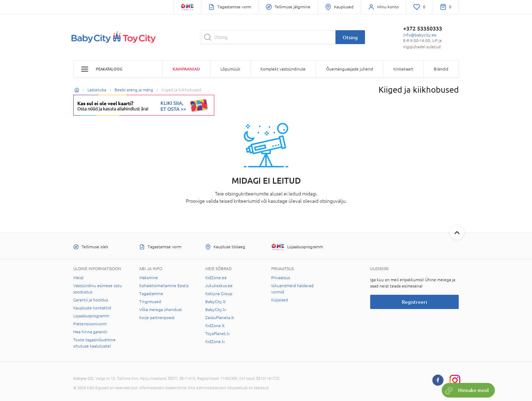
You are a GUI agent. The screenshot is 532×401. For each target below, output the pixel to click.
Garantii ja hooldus (91, 300)
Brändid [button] (441, 69)
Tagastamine (151, 294)
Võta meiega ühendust (161, 310)
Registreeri (414, 302)
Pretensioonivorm (90, 324)
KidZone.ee (216, 278)
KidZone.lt (215, 326)
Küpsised (280, 300)
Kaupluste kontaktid (92, 308)
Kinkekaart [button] (403, 69)
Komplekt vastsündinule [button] (283, 69)
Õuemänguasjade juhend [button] (350, 69)
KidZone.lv (215, 342)
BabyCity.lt (215, 302)
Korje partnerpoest (157, 318)
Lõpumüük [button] (230, 69)
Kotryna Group (219, 294)
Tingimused (150, 302)
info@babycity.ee (420, 35)
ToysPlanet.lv (218, 334)
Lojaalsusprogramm (91, 316)
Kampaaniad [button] (186, 69)
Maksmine (149, 278)
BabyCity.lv (216, 310)
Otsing (350, 37)
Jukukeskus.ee (219, 286)
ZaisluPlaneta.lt (220, 318)
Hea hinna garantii (90, 332)
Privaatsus (281, 278)
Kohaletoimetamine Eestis (164, 286)
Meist (78, 278)
